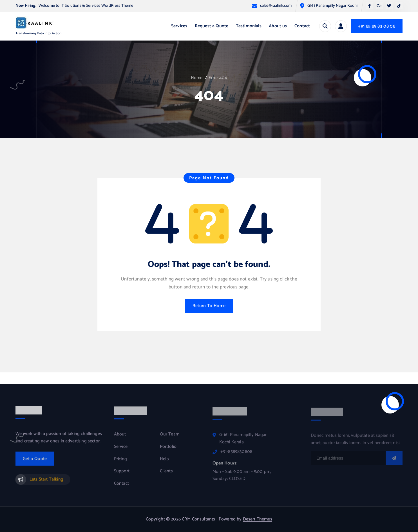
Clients (166, 474)
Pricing (120, 462)
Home (197, 78)
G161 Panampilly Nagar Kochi (332, 6)
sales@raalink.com (276, 6)
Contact (302, 26)
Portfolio (168, 450)
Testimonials (249, 26)
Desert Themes (258, 519)
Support (122, 474)
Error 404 (218, 78)
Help (165, 462)
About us (278, 26)
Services (179, 26)
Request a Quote (212, 26)
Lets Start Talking (46, 482)
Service (121, 450)
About (120, 437)
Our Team (170, 437)
